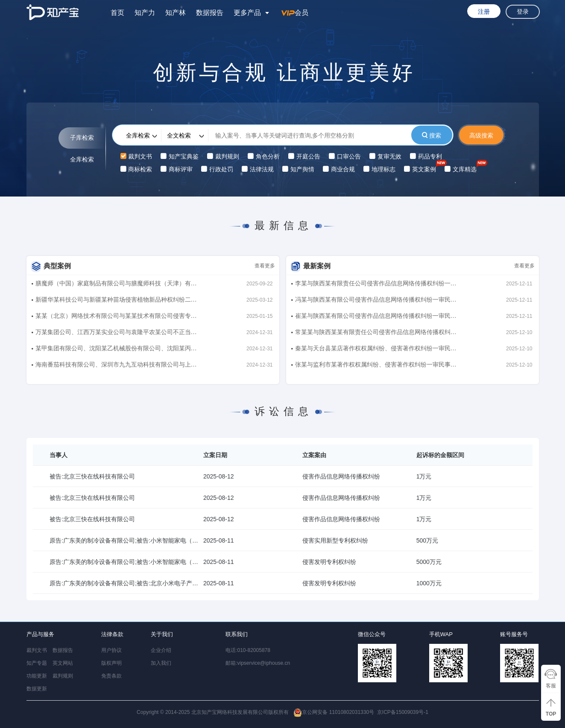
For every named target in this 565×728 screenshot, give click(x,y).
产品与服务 (40, 634)
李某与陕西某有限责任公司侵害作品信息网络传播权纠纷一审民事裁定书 (376, 285)
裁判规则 (63, 676)
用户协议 (111, 650)
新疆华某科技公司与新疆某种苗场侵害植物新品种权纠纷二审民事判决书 (116, 301)
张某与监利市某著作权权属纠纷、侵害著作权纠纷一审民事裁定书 (376, 366)
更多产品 (247, 13)
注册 (484, 12)
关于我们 (162, 634)
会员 (295, 13)
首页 (117, 13)
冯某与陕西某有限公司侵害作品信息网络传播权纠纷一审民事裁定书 (376, 301)
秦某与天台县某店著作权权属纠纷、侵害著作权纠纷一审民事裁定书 (376, 350)
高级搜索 (481, 135)
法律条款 (112, 634)
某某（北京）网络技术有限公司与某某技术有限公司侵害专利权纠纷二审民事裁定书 (116, 318)
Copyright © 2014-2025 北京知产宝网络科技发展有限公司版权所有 (255, 712)
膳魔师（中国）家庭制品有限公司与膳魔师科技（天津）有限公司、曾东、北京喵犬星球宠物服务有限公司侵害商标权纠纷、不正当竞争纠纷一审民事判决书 (116, 285)
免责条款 (111, 676)
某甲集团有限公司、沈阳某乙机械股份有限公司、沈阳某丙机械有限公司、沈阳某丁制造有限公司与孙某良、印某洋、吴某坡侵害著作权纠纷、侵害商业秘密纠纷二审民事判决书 (116, 350)
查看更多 (265, 266)
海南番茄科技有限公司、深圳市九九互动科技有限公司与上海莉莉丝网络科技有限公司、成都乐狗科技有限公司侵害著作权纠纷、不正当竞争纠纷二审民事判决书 (116, 366)
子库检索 (82, 138)
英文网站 (63, 663)
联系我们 (237, 634)
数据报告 (210, 13)
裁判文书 (37, 650)
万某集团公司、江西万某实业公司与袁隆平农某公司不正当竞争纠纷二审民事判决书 (116, 334)
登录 (523, 12)
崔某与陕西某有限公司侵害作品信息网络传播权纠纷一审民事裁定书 (376, 318)
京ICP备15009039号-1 (403, 712)
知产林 (176, 13)
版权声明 (111, 663)
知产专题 (37, 663)
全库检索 (82, 160)
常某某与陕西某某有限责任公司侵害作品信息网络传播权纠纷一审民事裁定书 (376, 334)
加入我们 (161, 663)
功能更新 (37, 676)
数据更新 (37, 689)
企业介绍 (161, 650)
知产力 (145, 13)
